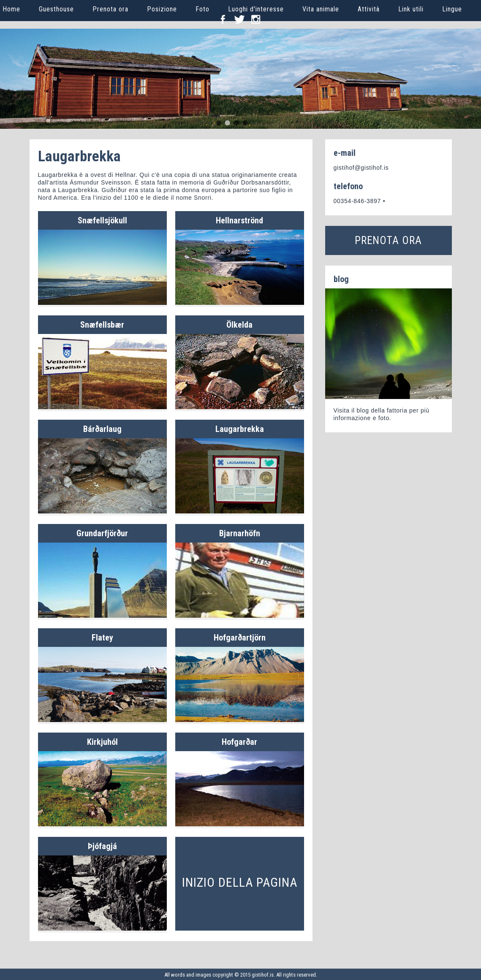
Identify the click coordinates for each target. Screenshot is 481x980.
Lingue (452, 9)
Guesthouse (56, 9)
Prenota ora (110, 9)
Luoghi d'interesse (256, 9)
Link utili (411, 9)
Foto (202, 9)
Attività (369, 9)
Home (11, 9)
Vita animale (321, 9)
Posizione (162, 9)
